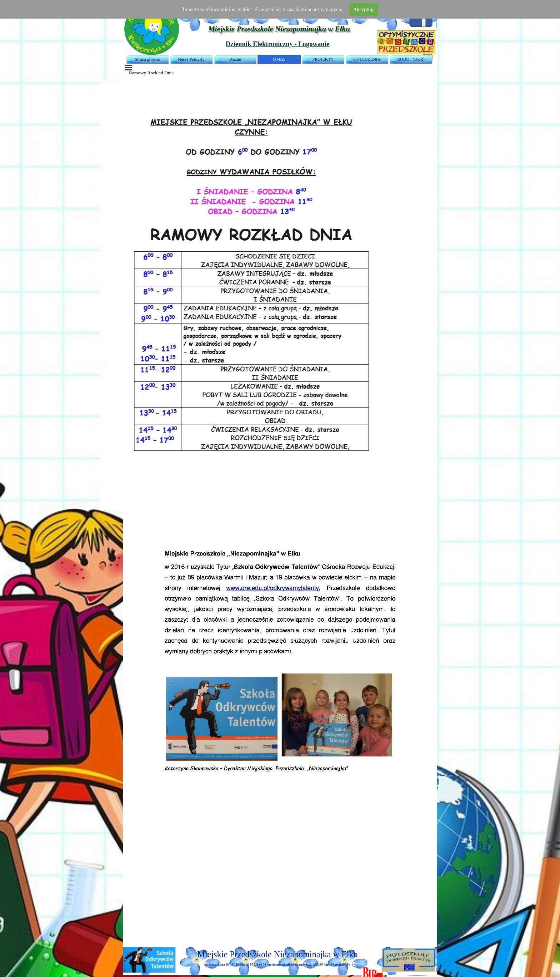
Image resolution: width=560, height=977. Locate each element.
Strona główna (147, 59)
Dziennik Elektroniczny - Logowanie (277, 44)
